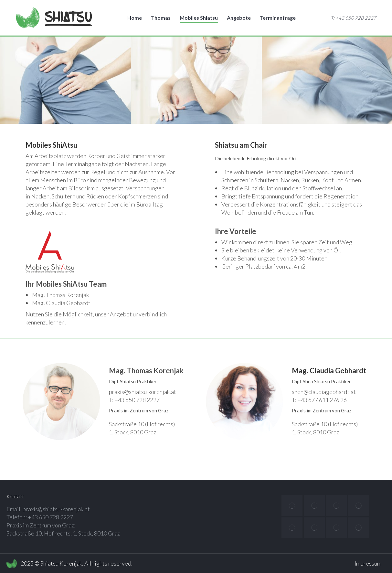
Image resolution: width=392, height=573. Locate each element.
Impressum (368, 563)
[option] (65, 80)
